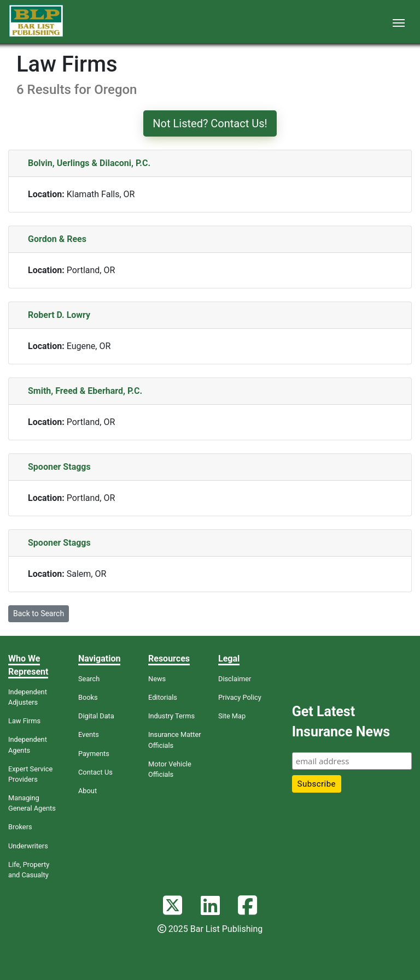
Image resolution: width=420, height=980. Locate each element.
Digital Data (96, 716)
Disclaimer (235, 679)
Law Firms (24, 721)
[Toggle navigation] (399, 22)
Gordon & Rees (57, 239)
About (87, 791)
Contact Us (95, 772)
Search (89, 679)
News (157, 679)
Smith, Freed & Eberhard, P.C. (85, 391)
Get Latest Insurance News (341, 722)
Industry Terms (171, 716)
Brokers (20, 827)
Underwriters (28, 846)
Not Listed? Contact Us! (210, 123)
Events (89, 734)
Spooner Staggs (59, 467)
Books (88, 697)
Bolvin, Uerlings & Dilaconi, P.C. (89, 163)
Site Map (232, 716)
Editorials (163, 697)
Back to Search (39, 613)
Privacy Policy (240, 697)
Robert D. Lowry (59, 315)
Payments (94, 754)
